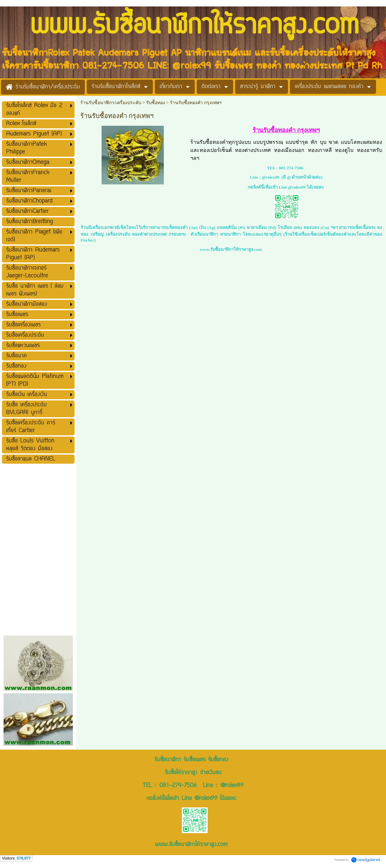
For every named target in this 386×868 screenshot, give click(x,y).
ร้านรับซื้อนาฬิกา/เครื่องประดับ (111, 103)
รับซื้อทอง (156, 103)
